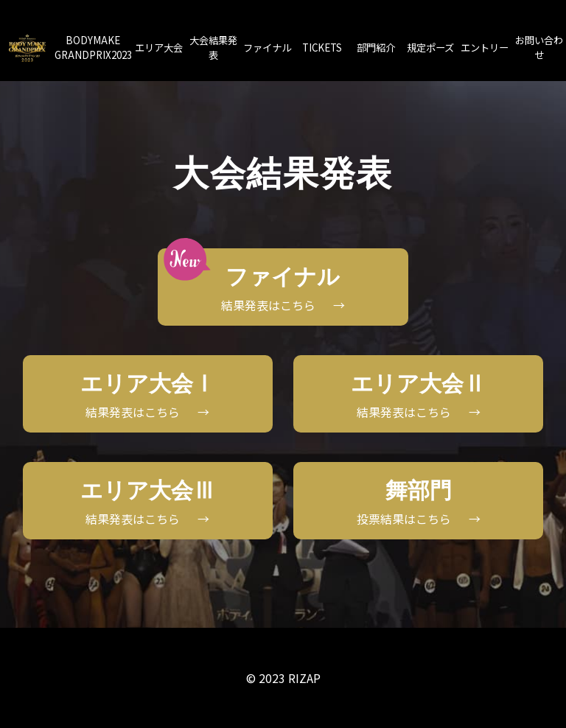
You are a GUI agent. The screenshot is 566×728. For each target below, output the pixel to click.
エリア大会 (159, 48)
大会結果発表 (213, 48)
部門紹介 (376, 48)
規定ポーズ (430, 48)
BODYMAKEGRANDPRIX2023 (93, 48)
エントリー (485, 48)
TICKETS (322, 48)
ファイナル (267, 48)
